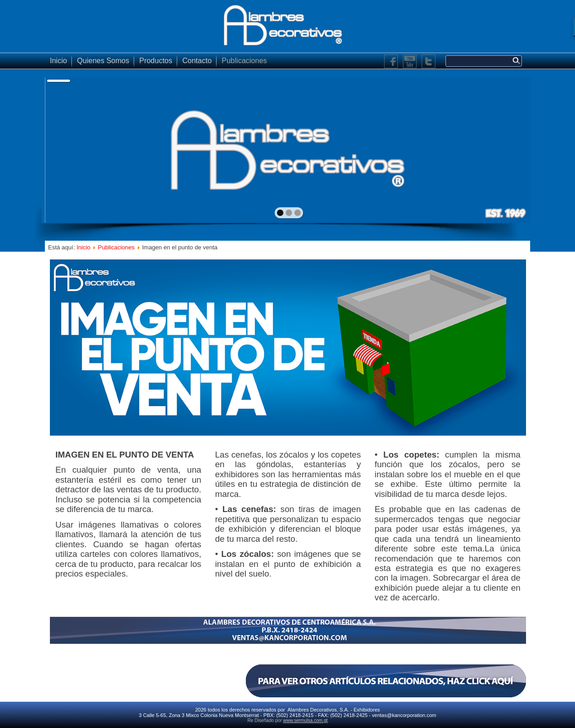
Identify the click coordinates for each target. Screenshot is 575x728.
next (503, 149)
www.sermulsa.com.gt (305, 720)
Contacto (197, 61)
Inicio (58, 61)
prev (72, 149)
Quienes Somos (103, 61)
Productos (156, 61)
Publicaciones (244, 61)
